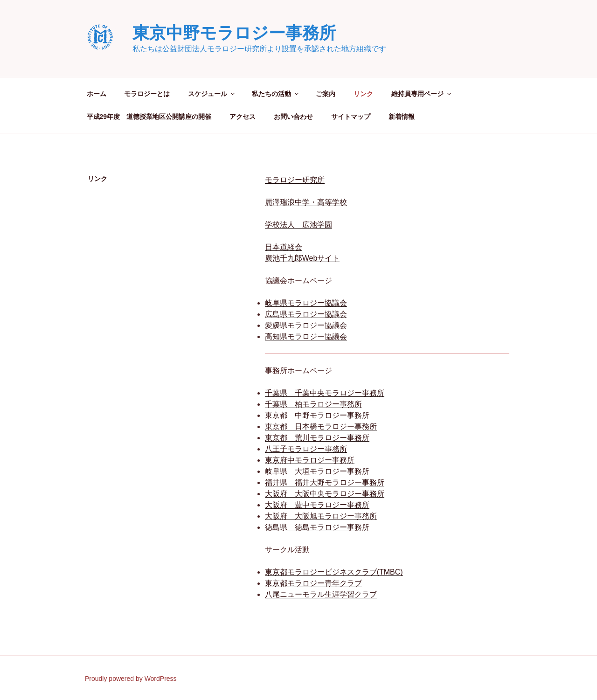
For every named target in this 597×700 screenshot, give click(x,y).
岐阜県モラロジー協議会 (306, 303)
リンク (363, 94)
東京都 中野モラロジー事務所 (317, 415)
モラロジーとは (147, 94)
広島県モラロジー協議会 (306, 314)
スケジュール (212, 94)
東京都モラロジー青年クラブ (313, 583)
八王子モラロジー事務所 (306, 449)
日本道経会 (284, 247)
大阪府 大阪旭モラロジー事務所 (321, 516)
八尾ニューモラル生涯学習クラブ (321, 594)
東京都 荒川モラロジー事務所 (317, 438)
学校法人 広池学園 (298, 225)
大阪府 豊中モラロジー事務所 (317, 505)
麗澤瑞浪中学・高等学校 (306, 202)
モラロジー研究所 (295, 180)
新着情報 (402, 117)
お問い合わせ (293, 117)
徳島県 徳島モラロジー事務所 (317, 527)
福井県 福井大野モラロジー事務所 (325, 482)
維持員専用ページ (422, 94)
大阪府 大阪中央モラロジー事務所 (325, 494)
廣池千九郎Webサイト (302, 258)
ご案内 (326, 94)
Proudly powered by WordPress (131, 679)
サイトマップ (351, 117)
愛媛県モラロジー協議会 (306, 325)
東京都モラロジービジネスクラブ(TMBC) (334, 572)
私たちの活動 (276, 94)
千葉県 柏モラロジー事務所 (313, 404)
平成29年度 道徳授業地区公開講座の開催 (149, 117)
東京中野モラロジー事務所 (234, 33)
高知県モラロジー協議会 (306, 336)
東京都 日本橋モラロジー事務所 (321, 426)
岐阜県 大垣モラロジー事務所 (317, 471)
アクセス (243, 117)
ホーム (97, 94)
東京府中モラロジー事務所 (310, 460)
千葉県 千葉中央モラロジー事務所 (325, 393)
